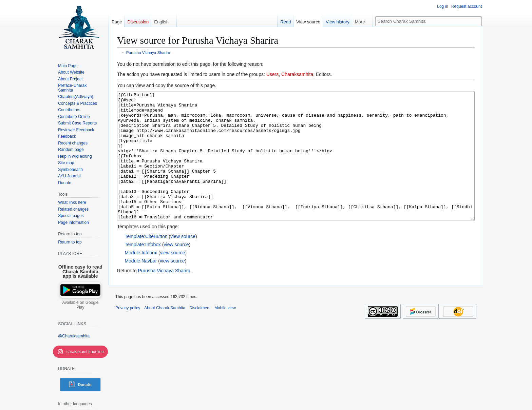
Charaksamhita (297, 74)
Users (273, 74)
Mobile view (225, 333)
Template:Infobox (143, 270)
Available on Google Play (80, 305)
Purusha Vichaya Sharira (148, 52)
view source (183, 262)
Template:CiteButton (146, 262)
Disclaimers (200, 333)
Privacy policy (128, 333)
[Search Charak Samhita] (429, 21)
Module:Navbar (141, 286)
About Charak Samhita (165, 333)
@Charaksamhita (74, 336)
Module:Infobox (141, 278)
